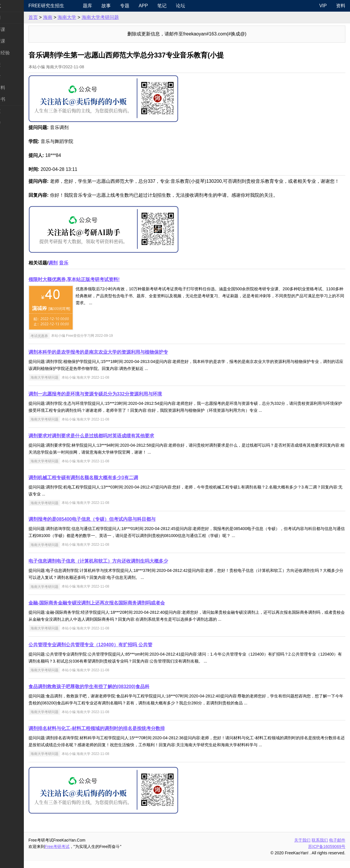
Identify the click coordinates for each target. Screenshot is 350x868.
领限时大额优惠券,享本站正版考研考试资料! (97, 286)
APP (162, 6)
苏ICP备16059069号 (327, 853)
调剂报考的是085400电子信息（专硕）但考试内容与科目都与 (115, 526)
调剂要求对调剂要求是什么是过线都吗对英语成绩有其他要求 (114, 443)
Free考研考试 (80, 853)
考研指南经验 (19, 53)
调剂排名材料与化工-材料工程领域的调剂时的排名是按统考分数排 (119, 735)
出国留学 (14, 123)
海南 (70, 17)
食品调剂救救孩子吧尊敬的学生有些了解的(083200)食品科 (112, 693)
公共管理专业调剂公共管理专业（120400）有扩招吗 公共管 (113, 652)
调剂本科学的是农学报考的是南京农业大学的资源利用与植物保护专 (121, 359)
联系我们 (320, 847)
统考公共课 (16, 29)
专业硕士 (14, 76)
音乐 (86, 270)
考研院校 (14, 64)
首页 (56, 17)
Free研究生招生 (69, 6)
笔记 (181, 6)
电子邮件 (337, 847)
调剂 (76, 270)
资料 (341, 6)
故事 (125, 6)
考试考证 (14, 111)
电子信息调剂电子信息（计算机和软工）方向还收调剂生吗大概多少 (121, 568)
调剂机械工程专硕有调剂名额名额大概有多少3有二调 (106, 485)
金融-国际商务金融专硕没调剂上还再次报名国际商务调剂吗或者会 (119, 610)
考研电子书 (16, 99)
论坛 (199, 6)
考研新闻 (14, 18)
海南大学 (90, 17)
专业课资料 (16, 88)
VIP (323, 6)
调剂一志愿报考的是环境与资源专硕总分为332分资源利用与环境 (118, 401)
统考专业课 (16, 41)
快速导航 (14, 6)
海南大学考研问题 (123, 17)
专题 (144, 6)
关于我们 (302, 847)
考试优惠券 (62, 343)
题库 (106, 6)
